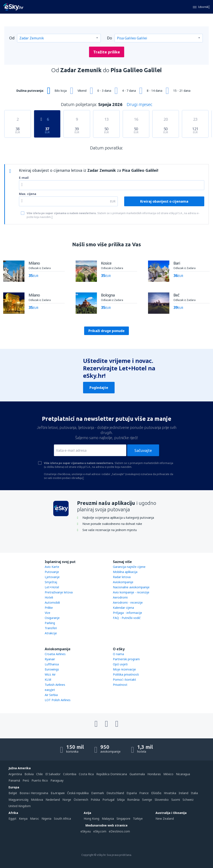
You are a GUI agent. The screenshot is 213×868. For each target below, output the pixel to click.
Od (12, 38)
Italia (194, 793)
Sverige (147, 800)
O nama (118, 654)
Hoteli (49, 597)
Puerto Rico (40, 780)
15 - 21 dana (182, 91)
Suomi (176, 800)
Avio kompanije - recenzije (131, 592)
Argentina (15, 774)
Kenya (23, 819)
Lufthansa (52, 664)
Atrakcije (51, 633)
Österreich (81, 800)
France (144, 793)
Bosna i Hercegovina (34, 793)
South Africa (62, 819)
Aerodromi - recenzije (128, 602)
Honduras (154, 774)
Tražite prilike (107, 52)
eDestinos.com (119, 831)
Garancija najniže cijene (129, 567)
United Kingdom (20, 806)
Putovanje (52, 572)
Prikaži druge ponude (106, 331)
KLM (48, 680)
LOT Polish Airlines (58, 700)
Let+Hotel (52, 587)
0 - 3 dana (104, 91)
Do (109, 38)
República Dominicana (112, 774)
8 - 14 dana (155, 91)
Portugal (108, 800)
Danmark (98, 793)
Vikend (82, 91)
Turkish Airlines (55, 685)
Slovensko (162, 800)
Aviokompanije (123, 582)
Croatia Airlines (55, 654)
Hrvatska (170, 793)
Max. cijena (28, 194)
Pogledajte (99, 388)
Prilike (49, 608)
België (13, 793)
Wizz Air (50, 674)
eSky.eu (86, 831)
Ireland (183, 793)
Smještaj (51, 582)
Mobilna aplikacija (125, 572)
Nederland (53, 800)
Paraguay (57, 780)
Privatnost (120, 685)
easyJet (50, 690)
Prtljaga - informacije (127, 613)
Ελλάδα (156, 793)
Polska (95, 800)
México (168, 774)
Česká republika (78, 793)
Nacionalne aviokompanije (131, 587)
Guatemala (137, 774)
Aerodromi (120, 597)
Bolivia (29, 774)
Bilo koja (61, 91)
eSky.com (100, 831)
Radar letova (122, 577)
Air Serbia (51, 695)
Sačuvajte (143, 450)
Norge (67, 800)
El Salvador (53, 774)
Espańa (132, 793)
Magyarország (18, 800)
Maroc (35, 819)
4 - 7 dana (129, 91)
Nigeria (46, 819)
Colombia (70, 774)
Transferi (51, 628)
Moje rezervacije (124, 669)
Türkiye (138, 819)
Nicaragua (183, 774)
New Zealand (165, 819)
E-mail (24, 178)
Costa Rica (86, 774)
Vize (47, 613)
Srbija (121, 800)
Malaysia (108, 819)
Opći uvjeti (120, 664)
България (58, 793)
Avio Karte (52, 567)
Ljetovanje (52, 577)
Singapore (123, 819)
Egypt (12, 819)
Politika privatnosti (126, 674)
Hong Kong (91, 819)
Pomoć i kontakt (124, 680)
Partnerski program (126, 659)
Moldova (37, 800)
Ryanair (50, 659)
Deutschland (115, 793)
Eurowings (52, 669)
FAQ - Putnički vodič (127, 618)
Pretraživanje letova (59, 592)
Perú (26, 780)
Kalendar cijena (123, 608)
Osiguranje (52, 618)
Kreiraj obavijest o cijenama (164, 201)
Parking (50, 623)
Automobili (52, 602)
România (133, 800)
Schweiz (188, 800)
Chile (40, 774)
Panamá (14, 780)
